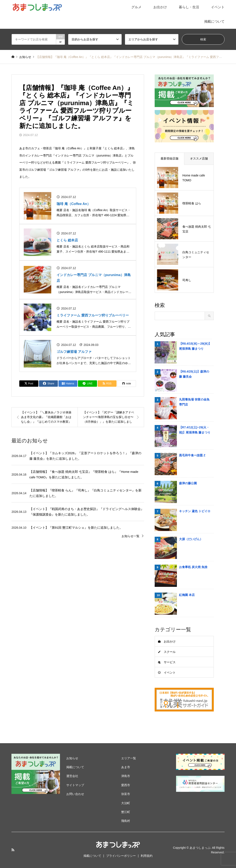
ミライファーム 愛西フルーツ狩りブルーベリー (93, 315)
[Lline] (87, 384)
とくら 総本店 (67, 240)
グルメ (136, 7)
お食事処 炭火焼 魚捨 (193, 567)
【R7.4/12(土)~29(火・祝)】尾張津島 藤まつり (195, 430)
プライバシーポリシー (121, 856)
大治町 (126, 803)
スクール (170, 652)
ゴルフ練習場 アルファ (74, 352)
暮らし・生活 (189, 7)
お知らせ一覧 (130, 536)
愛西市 (126, 785)
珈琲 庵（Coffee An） (73, 204)
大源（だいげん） (191, 539)
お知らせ (72, 758)
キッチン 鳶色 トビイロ (195, 511)
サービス (170, 662)
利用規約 (147, 856)
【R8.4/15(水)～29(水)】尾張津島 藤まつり (195, 346)
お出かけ (160, 7)
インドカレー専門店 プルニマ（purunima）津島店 (94, 278)
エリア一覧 (129, 758)
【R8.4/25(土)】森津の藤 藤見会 (194, 374)
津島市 (126, 776)
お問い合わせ (75, 794)
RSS (13, 850)
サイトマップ (75, 785)
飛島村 (126, 821)
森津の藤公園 (188, 483)
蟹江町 (126, 812)
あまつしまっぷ (200, 847)
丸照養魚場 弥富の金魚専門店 (194, 402)
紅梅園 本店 (187, 595)
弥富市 (126, 794)
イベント (218, 7)
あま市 (126, 767)
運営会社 (72, 776)
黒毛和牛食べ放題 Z (192, 455)
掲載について (214, 21)
